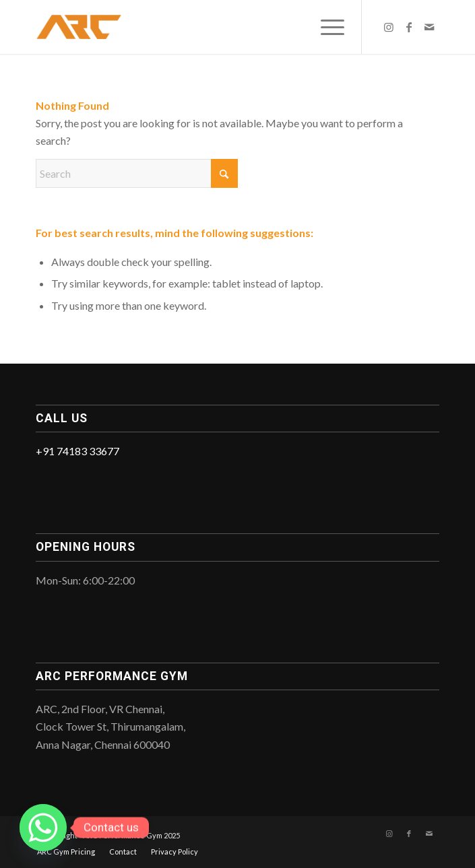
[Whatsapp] (43, 828)
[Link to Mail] (429, 27)
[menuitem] (326, 27)
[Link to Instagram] (389, 27)
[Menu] (326, 27)
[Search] (137, 173)
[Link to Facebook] (409, 27)
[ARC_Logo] (197, 27)
